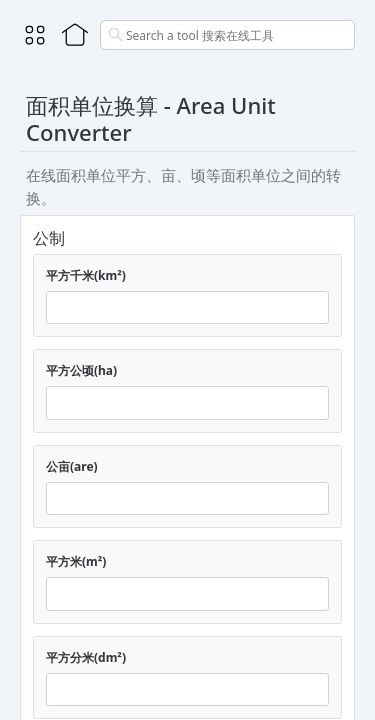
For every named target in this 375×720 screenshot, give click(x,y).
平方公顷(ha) (81, 370)
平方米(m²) (76, 561)
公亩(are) (72, 466)
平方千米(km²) (86, 275)
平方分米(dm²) (86, 657)
